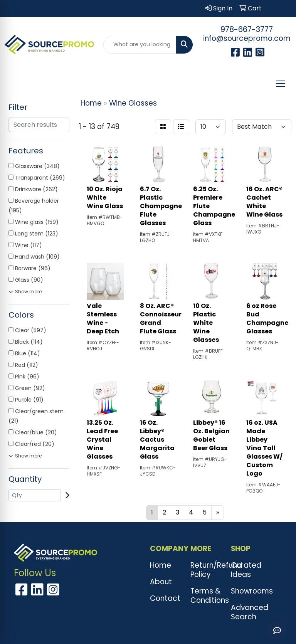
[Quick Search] (140, 45)
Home (161, 565)
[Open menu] (281, 84)
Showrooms (246, 591)
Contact (165, 598)
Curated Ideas (246, 570)
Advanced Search (246, 612)
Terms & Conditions (206, 596)
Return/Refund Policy (206, 570)
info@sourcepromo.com (247, 38)
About (161, 582)
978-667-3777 (247, 29)
